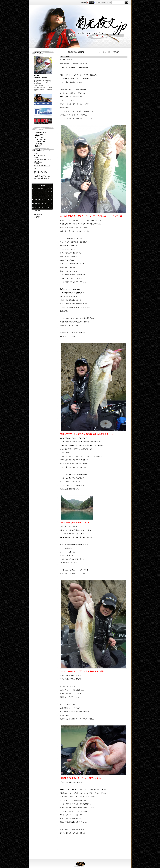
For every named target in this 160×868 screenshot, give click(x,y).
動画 (37, 146)
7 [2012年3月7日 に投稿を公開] (39, 195)
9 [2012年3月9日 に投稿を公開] (45, 195)
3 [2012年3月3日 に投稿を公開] (48, 191)
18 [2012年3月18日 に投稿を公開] (51, 199)
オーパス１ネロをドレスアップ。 (109, 52)
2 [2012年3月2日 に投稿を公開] (45, 191)
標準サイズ (88, 3)
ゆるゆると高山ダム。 (41, 172)
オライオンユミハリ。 (41, 155)
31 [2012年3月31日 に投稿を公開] (48, 208)
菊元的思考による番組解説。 (77, 52)
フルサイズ (93, 3)
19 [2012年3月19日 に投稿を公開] (33, 203)
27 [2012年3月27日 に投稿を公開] (36, 208)
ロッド (37, 135)
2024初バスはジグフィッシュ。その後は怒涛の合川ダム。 (42, 178)
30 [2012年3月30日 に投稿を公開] (45, 208)
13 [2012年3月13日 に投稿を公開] (36, 199)
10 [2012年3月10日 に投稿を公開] (48, 195)
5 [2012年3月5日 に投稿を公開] (33, 195)
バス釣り (38, 133)
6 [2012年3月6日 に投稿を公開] (36, 195)
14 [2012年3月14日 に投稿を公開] (39, 199)
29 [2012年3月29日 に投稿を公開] (42, 208)
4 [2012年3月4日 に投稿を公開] (51, 191)
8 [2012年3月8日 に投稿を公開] (42, 195)
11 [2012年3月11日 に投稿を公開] (51, 195)
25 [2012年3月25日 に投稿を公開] (51, 203)
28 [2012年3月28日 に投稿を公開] (39, 208)
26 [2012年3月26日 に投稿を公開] (33, 208)
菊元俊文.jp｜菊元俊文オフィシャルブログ (80, 27)
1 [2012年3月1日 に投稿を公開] (42, 191)
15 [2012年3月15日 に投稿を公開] (42, 199)
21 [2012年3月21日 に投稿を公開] (39, 203)
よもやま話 (39, 142)
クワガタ (38, 144)
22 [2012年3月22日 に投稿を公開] (42, 203)
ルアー (37, 137)
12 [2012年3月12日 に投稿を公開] (33, 199)
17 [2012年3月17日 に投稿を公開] (48, 199)
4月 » (40, 211)
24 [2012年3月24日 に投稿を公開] (48, 203)
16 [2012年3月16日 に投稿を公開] (45, 199)
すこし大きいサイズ (90, 3)
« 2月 (35, 211)
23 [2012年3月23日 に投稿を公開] (45, 203)
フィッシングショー (42, 139)
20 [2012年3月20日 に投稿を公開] (36, 203)
